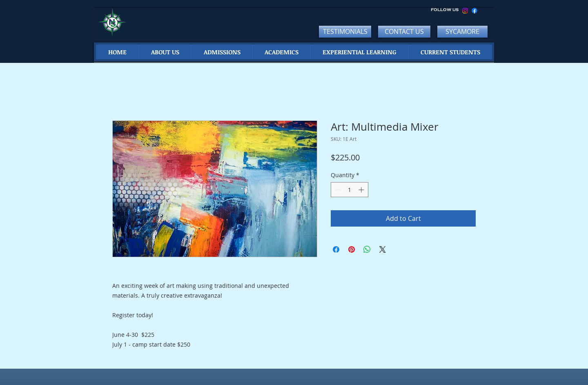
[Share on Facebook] (336, 249)
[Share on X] (383, 249)
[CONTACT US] (404, 32)
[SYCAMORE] (462, 32)
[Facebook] (474, 11)
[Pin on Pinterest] (352, 249)
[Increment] (362, 190)
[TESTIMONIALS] (345, 32)
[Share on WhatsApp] (367, 249)
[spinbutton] (350, 190)
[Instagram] (465, 11)
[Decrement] (337, 190)
